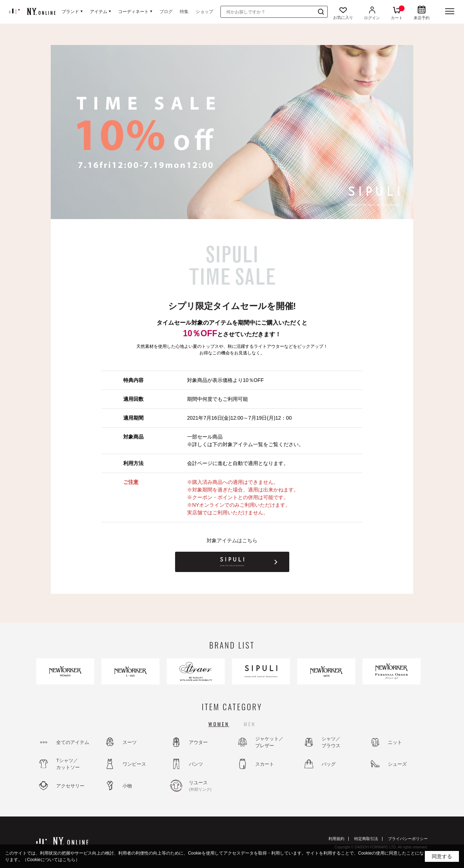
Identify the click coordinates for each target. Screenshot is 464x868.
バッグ (329, 764)
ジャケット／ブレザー (269, 742)
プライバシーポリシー (408, 839)
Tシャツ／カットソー (68, 764)
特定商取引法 (366, 839)
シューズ (397, 764)
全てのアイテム (73, 742)
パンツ (196, 764)
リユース (208, 786)
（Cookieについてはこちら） (51, 860)
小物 (127, 786)
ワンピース (134, 764)
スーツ (130, 742)
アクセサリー (70, 786)
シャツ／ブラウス (331, 742)
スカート (265, 764)
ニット (395, 742)
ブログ (166, 12)
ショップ (204, 12)
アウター (198, 742)
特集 (184, 12)
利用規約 (336, 839)
